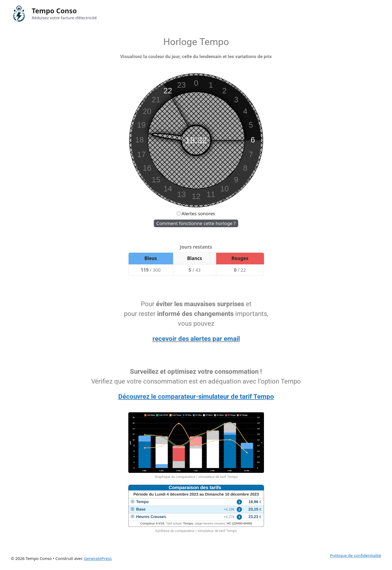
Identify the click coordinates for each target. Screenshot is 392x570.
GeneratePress (98, 558)
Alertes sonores (198, 213)
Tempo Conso (54, 11)
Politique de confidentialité (356, 555)
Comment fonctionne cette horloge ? (196, 223)
